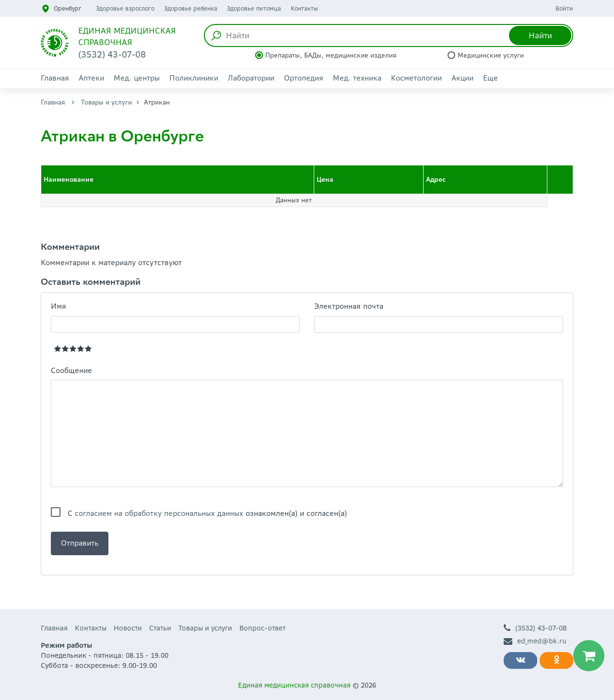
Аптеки (91, 78)
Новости (128, 628)
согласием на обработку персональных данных (159, 513)
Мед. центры (137, 78)
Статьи (160, 628)
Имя (59, 306)
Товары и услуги (106, 102)
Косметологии (416, 78)
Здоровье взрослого (125, 8)
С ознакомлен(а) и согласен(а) (207, 513)
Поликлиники (194, 78)
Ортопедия (304, 78)
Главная (55, 78)
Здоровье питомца (254, 8)
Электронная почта (349, 306)
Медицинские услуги (491, 55)
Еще (490, 78)
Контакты (304, 8)
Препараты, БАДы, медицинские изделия (331, 55)
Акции (462, 78)
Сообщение (71, 370)
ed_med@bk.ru (535, 641)
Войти (564, 8)
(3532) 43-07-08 (535, 628)
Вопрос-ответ (262, 628)
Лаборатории (251, 78)
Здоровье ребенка (191, 8)
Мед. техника (357, 78)
